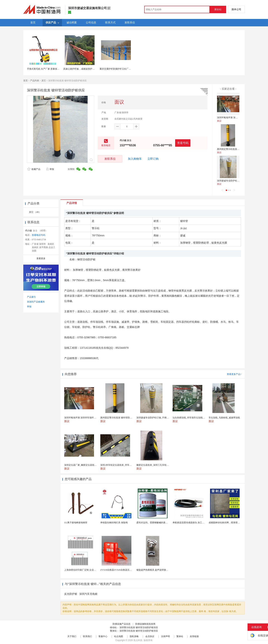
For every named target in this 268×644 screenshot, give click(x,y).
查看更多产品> (234, 374)
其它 (44, 81)
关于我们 (72, 636)
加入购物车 (135, 159)
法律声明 (165, 636)
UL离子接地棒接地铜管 (76, 523)
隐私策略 (134, 636)
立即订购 (153, 159)
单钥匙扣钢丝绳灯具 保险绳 (114, 523)
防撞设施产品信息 (122, 624)
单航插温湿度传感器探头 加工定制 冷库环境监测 (197, 523)
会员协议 (150, 636)
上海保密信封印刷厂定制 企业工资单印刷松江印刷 (89, 570)
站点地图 (119, 636)
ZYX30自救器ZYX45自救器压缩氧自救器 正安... (124, 570)
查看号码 (183, 143)
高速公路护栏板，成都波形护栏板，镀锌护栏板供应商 (90, 69)
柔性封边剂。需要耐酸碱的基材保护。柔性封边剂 (161, 523)
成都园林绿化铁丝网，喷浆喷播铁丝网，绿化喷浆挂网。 (237, 523)
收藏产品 (34, 169)
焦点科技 (138, 640)
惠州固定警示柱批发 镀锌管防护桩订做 (236, 149)
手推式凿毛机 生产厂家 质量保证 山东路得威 (49, 69)
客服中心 (103, 636)
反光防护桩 (71, 594)
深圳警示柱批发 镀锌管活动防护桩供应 (139, 627)
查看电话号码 (39, 235)
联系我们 (87, 636)
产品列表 (35, 81)
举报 (50, 169)
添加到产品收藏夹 (36, 302)
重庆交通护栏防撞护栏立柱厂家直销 (117, 69)
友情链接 (194, 636)
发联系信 (110, 159)
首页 (25, 81)
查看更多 (41, 258)
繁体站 (180, 636)
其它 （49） (35, 212)
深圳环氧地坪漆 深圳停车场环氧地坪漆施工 (239, 118)
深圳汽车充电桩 (88, 594)
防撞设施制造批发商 (145, 624)
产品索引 (31, 297)
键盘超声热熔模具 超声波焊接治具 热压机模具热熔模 (163, 570)
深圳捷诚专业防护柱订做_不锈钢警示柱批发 (239, 181)
